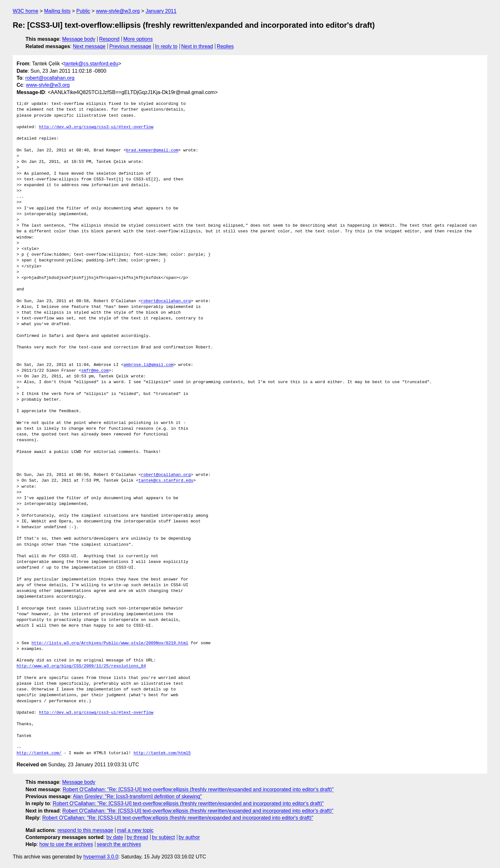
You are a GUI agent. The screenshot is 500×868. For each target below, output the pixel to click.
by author (189, 837)
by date (114, 837)
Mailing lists (57, 11)
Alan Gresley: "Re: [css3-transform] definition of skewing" (137, 796)
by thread (138, 837)
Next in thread (197, 46)
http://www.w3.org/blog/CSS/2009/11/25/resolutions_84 (81, 666)
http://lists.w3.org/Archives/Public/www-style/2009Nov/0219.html (110, 643)
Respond (109, 39)
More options (138, 39)
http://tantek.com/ (39, 753)
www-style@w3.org (118, 11)
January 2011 (161, 11)
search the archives (119, 844)
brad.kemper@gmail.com (152, 150)
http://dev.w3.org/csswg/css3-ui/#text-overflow (96, 127)
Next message (89, 46)
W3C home (26, 11)
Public (83, 11)
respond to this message (85, 830)
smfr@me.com (95, 371)
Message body (79, 39)
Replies (225, 46)
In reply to (166, 46)
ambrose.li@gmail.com (148, 365)
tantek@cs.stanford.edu (91, 64)
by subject (163, 837)
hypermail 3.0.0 (101, 857)
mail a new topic (135, 830)
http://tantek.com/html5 (162, 753)
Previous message (130, 46)
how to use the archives (66, 844)
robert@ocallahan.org (50, 78)
